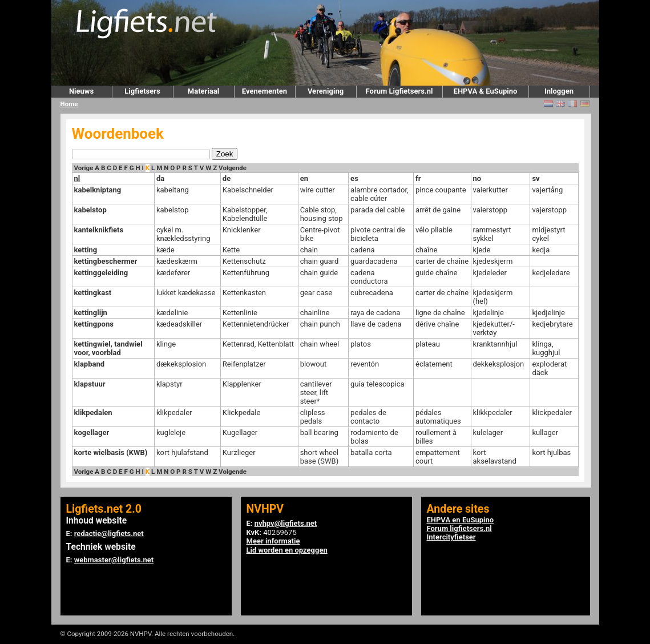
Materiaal (203, 91)
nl (77, 178)
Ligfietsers (142, 91)
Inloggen (559, 91)
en (304, 178)
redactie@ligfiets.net (109, 534)
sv (536, 178)
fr (418, 178)
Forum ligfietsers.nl (459, 528)
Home (69, 104)
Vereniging (326, 91)
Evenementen (265, 91)
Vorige (84, 168)
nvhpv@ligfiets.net (286, 523)
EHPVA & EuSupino (486, 91)
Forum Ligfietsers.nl (399, 91)
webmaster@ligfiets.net (114, 560)
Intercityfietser (451, 537)
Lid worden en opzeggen (287, 550)
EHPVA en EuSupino (461, 520)
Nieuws (81, 91)
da (160, 178)
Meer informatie (273, 541)
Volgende (233, 168)
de (227, 178)
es (354, 178)
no (477, 178)
